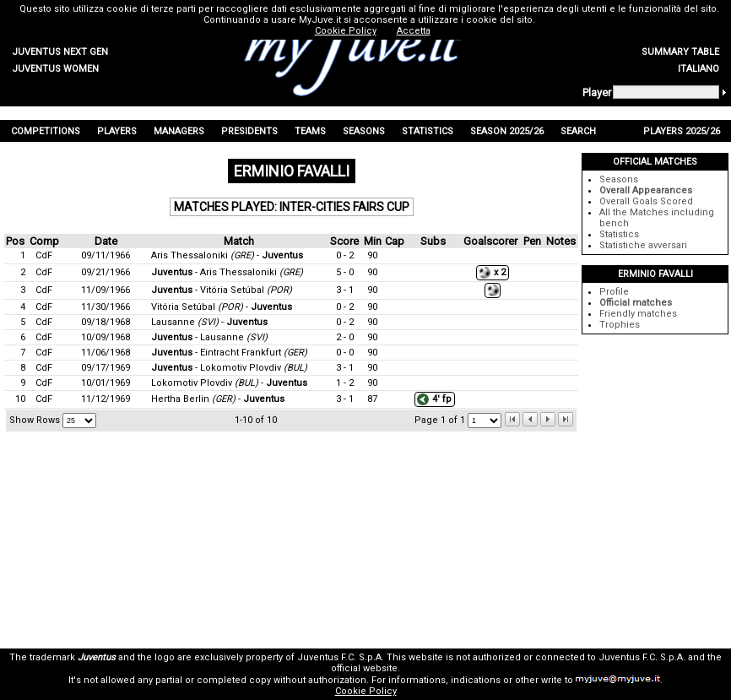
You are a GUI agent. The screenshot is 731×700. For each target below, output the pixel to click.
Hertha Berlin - (218, 399)
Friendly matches (638, 314)
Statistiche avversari (643, 245)
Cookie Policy (366, 691)
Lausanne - (209, 322)
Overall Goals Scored (646, 201)
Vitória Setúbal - (222, 307)
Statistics (619, 234)
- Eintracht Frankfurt (229, 353)
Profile (614, 292)
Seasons (619, 179)
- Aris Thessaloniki (227, 272)
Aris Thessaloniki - (227, 255)
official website (364, 668)
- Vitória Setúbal (222, 290)
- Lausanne (209, 337)
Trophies (620, 325)
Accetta (414, 31)
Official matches (636, 303)
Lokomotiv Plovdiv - (229, 383)
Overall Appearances (646, 190)
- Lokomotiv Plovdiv (229, 368)
